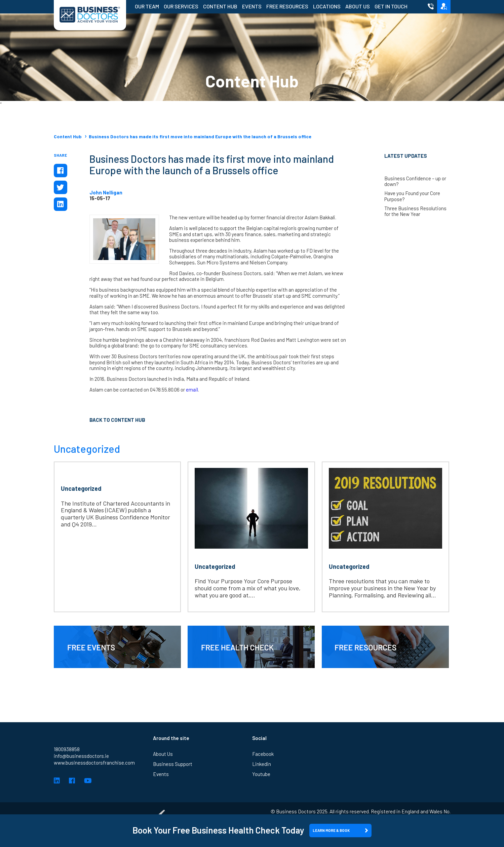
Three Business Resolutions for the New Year (415, 211)
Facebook (263, 754)
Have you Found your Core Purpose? (412, 196)
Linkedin (262, 764)
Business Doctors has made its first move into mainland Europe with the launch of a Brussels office (200, 136)
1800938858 (67, 749)
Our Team (147, 6)
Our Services (181, 6)
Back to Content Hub (117, 420)
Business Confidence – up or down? (415, 181)
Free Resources (287, 6)
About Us (358, 6)
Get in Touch (391, 6)
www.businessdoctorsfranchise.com (94, 763)
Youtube (261, 774)
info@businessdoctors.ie (81, 756)
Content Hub (220, 6)
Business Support (173, 764)
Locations (327, 6)
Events (252, 6)
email (192, 390)
